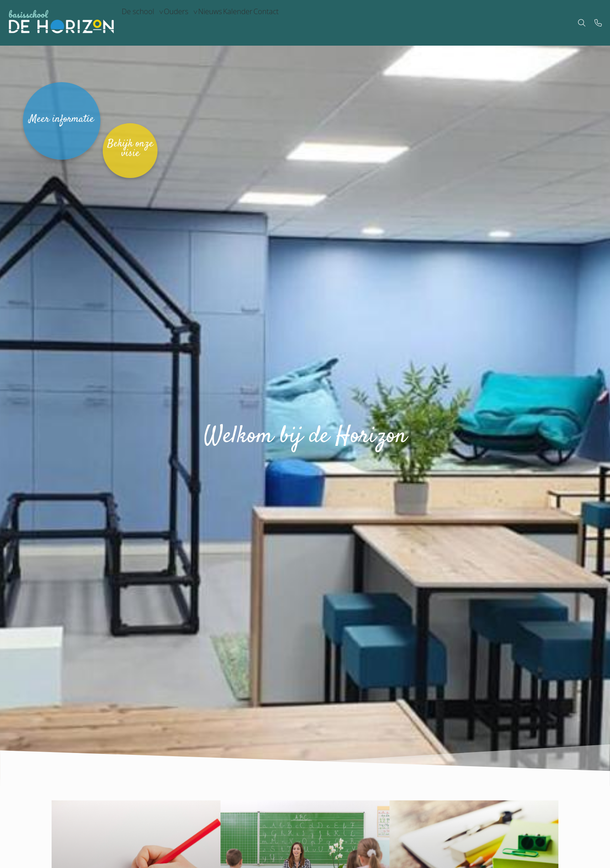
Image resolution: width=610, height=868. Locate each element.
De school (142, 23)
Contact (303, 23)
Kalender (266, 23)
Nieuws (230, 23)
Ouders (189, 23)
